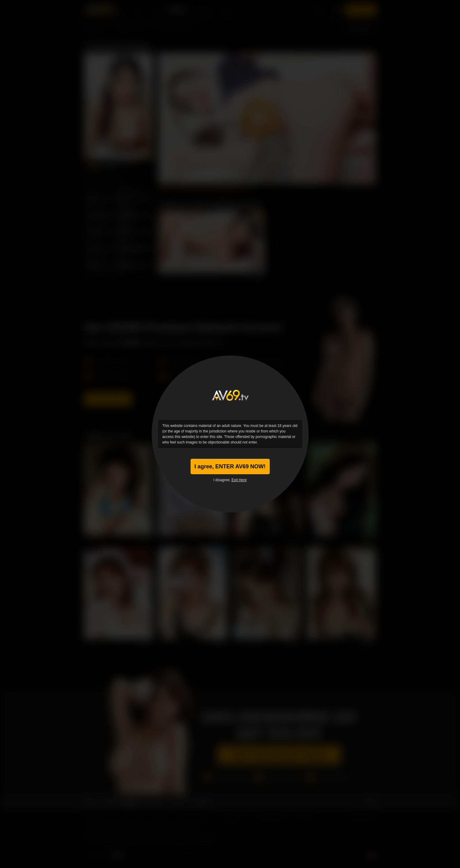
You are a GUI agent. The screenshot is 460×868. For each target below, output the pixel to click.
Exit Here (239, 480)
